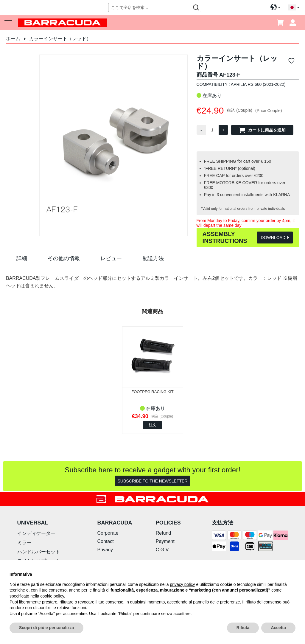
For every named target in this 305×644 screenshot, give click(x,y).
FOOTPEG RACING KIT (152, 392)
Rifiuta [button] (243, 628)
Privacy (105, 550)
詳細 (22, 258)
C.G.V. (163, 550)
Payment (165, 541)
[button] (294, 8)
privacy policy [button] (183, 584)
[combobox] (155, 7)
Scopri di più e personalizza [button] (46, 628)
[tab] (22, 258)
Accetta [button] (278, 628)
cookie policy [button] (52, 596)
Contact (106, 541)
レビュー (111, 258)
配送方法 (153, 258)
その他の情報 (64, 258)
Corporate (108, 533)
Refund (164, 533)
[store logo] (63, 22)
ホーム (13, 39)
